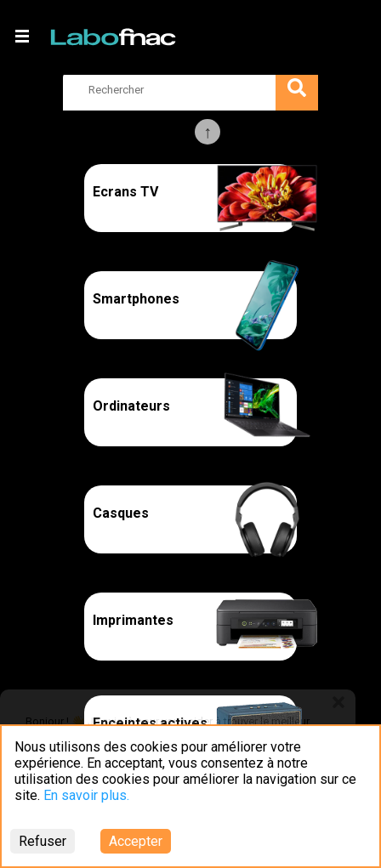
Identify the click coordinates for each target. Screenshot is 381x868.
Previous (208, 132)
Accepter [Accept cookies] (136, 841)
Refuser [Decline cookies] (43, 841)
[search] (190, 89)
